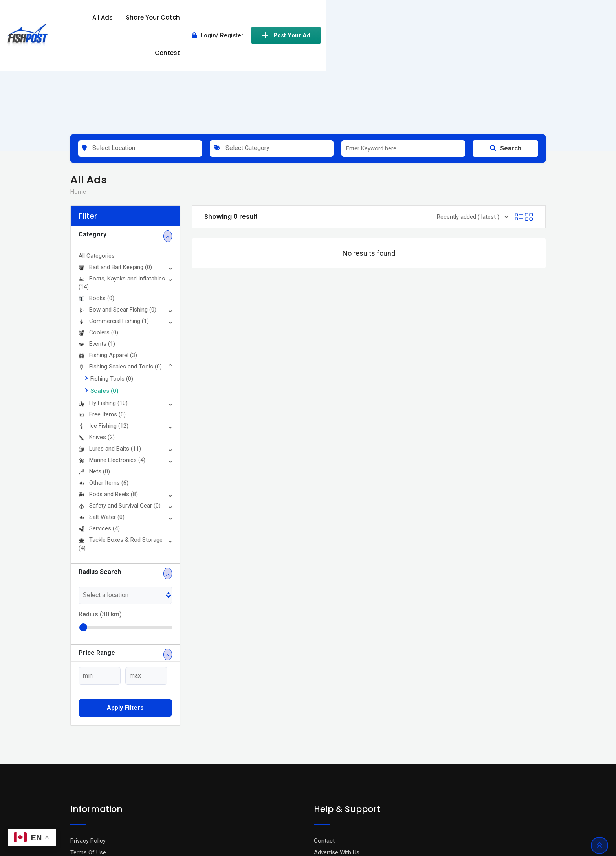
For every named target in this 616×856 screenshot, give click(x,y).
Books (96, 206)
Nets (94, 379)
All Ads (289, 21)
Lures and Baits (110, 356)
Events (97, 251)
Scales (104, 299)
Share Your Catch (340, 21)
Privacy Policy (88, 748)
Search (506, 56)
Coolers (98, 240)
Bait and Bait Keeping (115, 175)
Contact (324, 748)
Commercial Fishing (114, 229)
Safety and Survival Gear (120, 413)
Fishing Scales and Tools (120, 274)
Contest (392, 21)
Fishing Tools (112, 286)
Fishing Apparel (108, 263)
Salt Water (102, 425)
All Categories (97, 163)
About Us (82, 783)
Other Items (104, 390)
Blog (76, 772)
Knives (97, 345)
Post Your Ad (511, 21)
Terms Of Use (88, 760)
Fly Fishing (103, 311)
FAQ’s (321, 772)
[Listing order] (470, 125)
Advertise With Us (337, 760)
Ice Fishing (104, 334)
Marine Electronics (112, 368)
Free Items (102, 322)
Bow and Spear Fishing (117, 217)
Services (99, 436)
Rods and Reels (108, 402)
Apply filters (125, 615)
